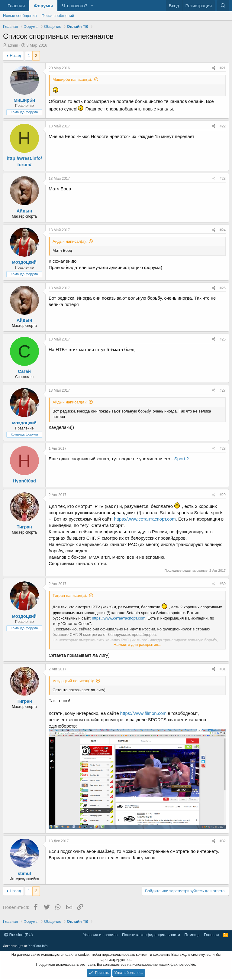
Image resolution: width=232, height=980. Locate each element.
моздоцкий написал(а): (73, 681)
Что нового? (75, 6)
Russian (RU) (19, 935)
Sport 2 (182, 459)
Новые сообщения (20, 16)
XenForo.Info (38, 946)
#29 (223, 495)
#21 (223, 68)
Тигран (24, 527)
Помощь (192, 935)
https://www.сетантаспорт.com (145, 519)
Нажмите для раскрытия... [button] (137, 645)
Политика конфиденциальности (151, 935)
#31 (223, 669)
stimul (24, 873)
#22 (223, 126)
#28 (223, 449)
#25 (223, 288)
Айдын (24, 211)
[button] (92, 6)
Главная (16, 6)
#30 (223, 584)
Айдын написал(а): (70, 241)
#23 (223, 179)
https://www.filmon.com (143, 713)
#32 (223, 841)
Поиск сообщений (58, 16)
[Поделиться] (214, 68)
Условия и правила (100, 935)
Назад (15, 56)
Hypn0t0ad (24, 481)
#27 (223, 390)
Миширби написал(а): (72, 79)
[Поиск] (223, 6)
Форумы (43, 6)
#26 (223, 339)
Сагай (24, 371)
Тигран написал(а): (70, 595)
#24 (223, 230)
